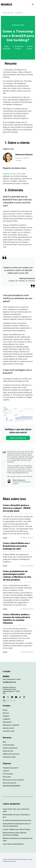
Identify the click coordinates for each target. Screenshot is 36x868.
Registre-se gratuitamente (18, 438)
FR (14, 701)
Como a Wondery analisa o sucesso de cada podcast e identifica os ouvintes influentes (17, 619)
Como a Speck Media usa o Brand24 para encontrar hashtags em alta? (16, 546)
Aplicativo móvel (8, 728)
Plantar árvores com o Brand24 (13, 780)
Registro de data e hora (12, 174)
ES (11, 701)
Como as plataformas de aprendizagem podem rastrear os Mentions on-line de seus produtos (17, 575)
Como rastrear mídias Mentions (13, 844)
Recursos (6, 713)
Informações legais (9, 757)
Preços (5, 710)
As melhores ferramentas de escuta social (17, 820)
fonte (5, 538)
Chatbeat (6, 716)
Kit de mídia (7, 777)
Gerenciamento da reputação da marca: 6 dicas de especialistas (17, 825)
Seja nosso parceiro (10, 783)
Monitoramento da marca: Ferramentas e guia (16, 816)
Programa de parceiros (11, 768)
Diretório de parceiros (10, 748)
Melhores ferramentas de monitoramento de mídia (18, 839)
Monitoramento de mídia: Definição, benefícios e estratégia (15, 834)
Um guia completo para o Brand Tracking (16, 829)
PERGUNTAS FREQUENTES (12, 786)
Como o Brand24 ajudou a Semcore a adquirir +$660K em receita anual (17, 508)
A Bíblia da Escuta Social (11, 754)
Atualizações (7, 722)
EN (8, 701)
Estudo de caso (8, 13)
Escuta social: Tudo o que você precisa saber (16, 810)
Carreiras (6, 771)
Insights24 (6, 719)
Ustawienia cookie (9, 731)
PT (4, 701)
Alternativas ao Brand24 (11, 725)
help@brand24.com (10, 682)
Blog (4, 742)
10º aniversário (8, 774)
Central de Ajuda (8, 745)
